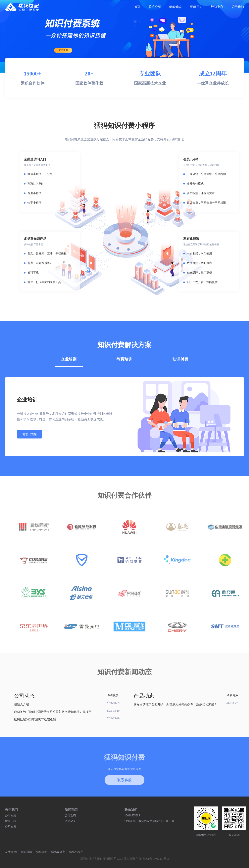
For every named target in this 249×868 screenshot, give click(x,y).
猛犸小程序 (76, 852)
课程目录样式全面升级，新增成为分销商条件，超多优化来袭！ (175, 704)
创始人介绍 (21, 704)
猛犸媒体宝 (58, 852)
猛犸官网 (26, 852)
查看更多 (113, 695)
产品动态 (70, 821)
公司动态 (70, 816)
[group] (124, 36)
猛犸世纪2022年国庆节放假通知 (35, 719)
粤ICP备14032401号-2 (156, 859)
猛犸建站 (42, 852)
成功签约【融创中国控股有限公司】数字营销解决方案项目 (53, 712)
